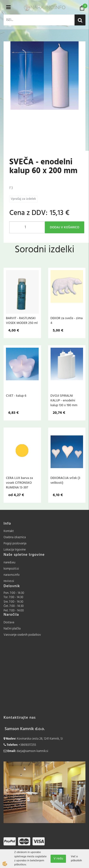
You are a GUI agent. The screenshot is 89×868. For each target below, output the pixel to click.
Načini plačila (12, 629)
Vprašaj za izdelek (23, 199)
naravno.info (12, 575)
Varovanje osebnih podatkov (22, 635)
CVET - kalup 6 (16, 396)
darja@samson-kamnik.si (32, 751)
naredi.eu (9, 563)
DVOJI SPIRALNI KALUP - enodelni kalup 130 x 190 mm (64, 400)
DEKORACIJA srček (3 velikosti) (65, 480)
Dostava (9, 622)
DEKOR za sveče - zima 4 (67, 321)
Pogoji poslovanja (15, 544)
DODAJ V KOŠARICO (65, 227)
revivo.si (9, 581)
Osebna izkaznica (15, 537)
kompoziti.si (11, 569)
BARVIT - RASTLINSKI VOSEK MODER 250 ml (22, 321)
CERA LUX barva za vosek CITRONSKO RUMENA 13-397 (19, 483)
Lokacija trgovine (15, 550)
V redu (58, 859)
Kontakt (9, 531)
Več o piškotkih (76, 859)
